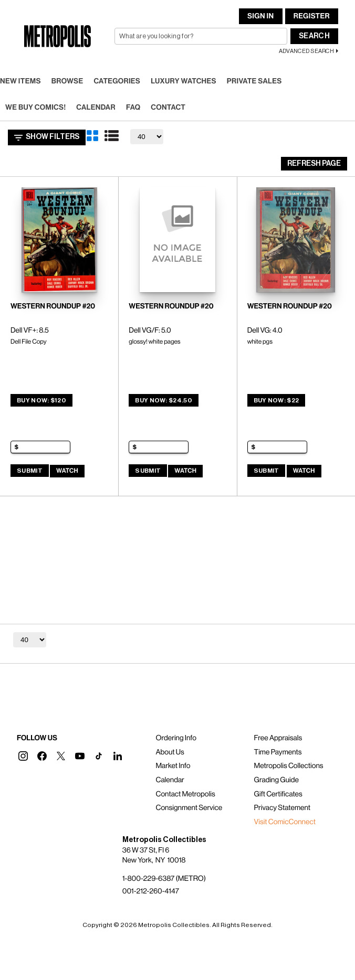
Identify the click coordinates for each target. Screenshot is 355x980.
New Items (20, 81)
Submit (30, 471)
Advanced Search (306, 51)
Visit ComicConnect (285, 822)
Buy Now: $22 (276, 400)
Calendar (96, 108)
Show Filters (47, 137)
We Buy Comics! (35, 108)
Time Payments (278, 752)
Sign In (260, 16)
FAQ (133, 108)
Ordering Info (176, 738)
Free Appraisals (278, 738)
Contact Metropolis (185, 794)
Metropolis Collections (289, 766)
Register (312, 16)
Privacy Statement (283, 808)
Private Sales (254, 81)
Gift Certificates (278, 794)
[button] (23, 756)
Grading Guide (276, 780)
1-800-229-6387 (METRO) (164, 879)
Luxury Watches (184, 81)
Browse (67, 81)
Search (314, 36)
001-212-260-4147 (151, 891)
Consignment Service (189, 808)
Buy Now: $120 (41, 400)
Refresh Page (314, 164)
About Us (170, 752)
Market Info (173, 766)
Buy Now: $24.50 (164, 400)
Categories (117, 81)
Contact (168, 108)
